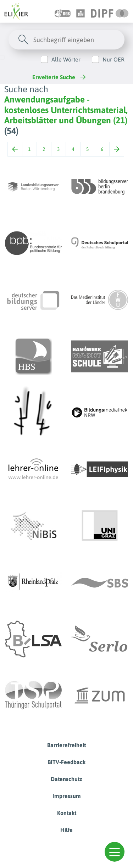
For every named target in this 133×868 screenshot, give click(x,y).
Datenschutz (66, 779)
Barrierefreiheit (66, 745)
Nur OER (113, 59)
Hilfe (66, 830)
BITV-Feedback (66, 762)
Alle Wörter (66, 59)
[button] (115, 852)
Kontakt (67, 813)
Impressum (67, 796)
